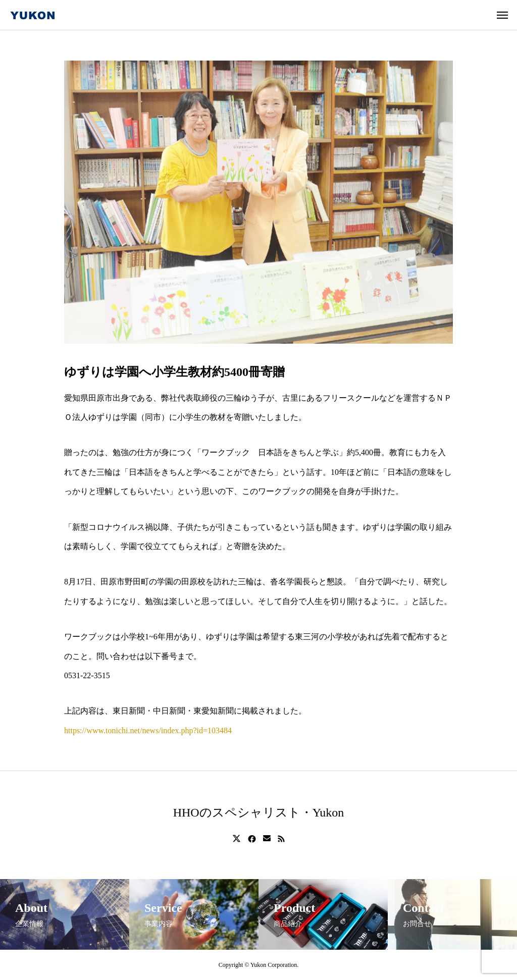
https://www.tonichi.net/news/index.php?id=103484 (148, 730)
